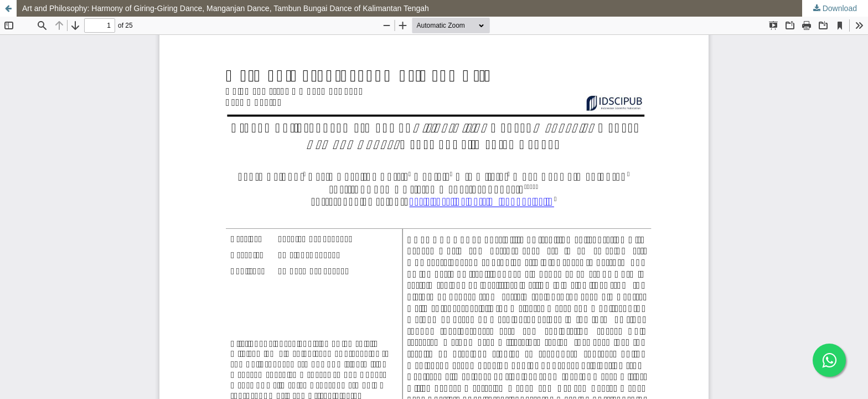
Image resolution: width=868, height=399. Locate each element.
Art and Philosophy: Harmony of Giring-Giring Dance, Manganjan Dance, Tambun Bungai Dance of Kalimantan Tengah (226, 8)
